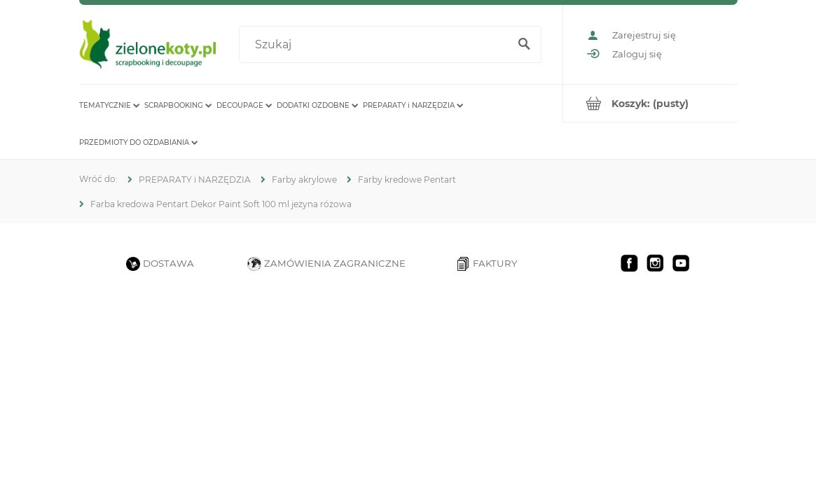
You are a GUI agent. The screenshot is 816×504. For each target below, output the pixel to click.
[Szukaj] (525, 45)
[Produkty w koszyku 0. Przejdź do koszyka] (650, 103)
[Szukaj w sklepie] (376, 45)
